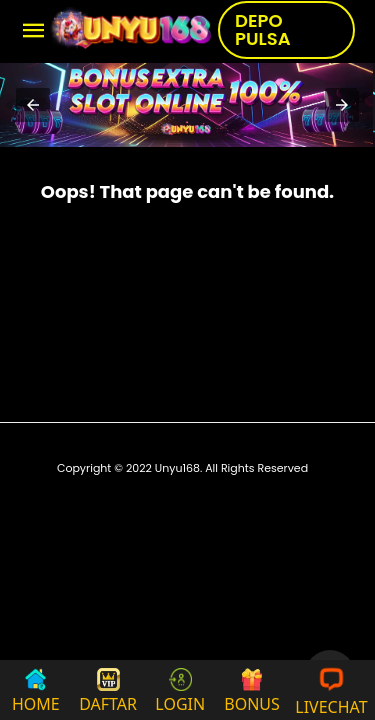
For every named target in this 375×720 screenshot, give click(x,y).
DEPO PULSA (263, 29)
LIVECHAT (331, 690)
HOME (36, 691)
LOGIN (180, 691)
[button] (33, 105)
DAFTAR (108, 691)
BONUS (252, 691)
